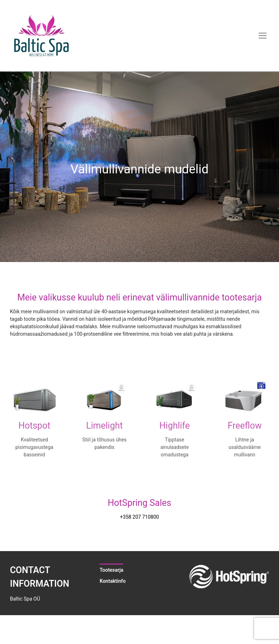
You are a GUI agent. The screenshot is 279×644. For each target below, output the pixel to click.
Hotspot (35, 426)
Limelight (104, 426)
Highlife (175, 426)
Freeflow (245, 426)
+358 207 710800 (139, 517)
